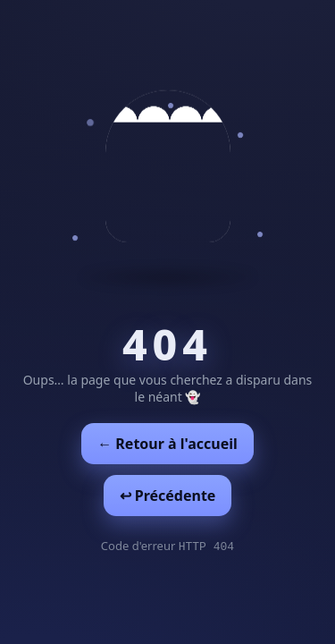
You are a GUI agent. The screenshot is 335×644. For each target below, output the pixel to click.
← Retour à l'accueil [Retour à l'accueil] (167, 444)
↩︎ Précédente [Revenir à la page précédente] (168, 496)
